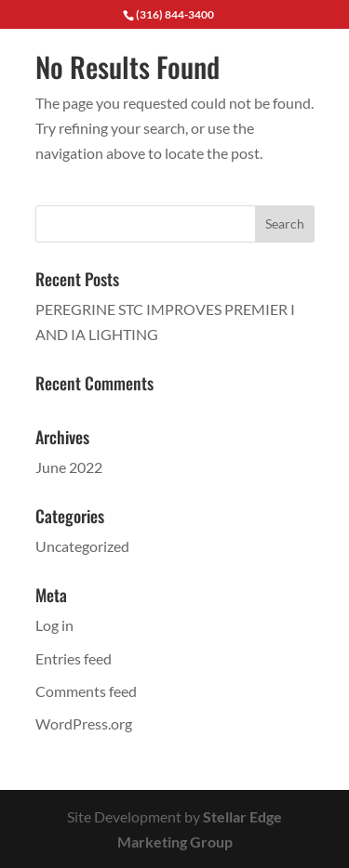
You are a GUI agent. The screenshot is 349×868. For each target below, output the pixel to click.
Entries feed (74, 658)
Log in (54, 625)
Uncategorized (82, 546)
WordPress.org (84, 723)
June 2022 (69, 467)
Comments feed (86, 691)
